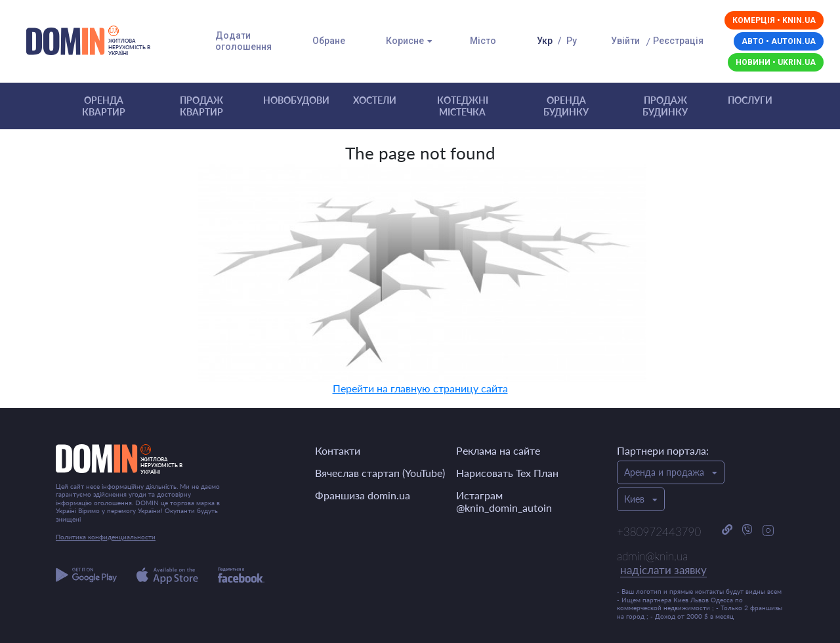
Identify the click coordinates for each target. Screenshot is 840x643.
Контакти (338, 450)
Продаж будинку (665, 106)
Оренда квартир (104, 106)
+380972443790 (659, 532)
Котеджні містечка (463, 106)
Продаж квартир (201, 106)
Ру (572, 41)
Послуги (750, 100)
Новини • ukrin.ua (776, 62)
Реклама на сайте (498, 450)
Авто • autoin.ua (779, 41)
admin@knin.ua (662, 564)
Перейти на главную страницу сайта (420, 388)
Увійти (625, 41)
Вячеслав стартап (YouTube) (380, 473)
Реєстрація (678, 41)
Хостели (375, 100)
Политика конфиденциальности (106, 537)
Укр (545, 41)
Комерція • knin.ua (774, 20)
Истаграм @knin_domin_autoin (504, 501)
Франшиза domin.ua (363, 495)
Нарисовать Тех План (507, 473)
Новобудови (296, 100)
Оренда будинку (566, 106)
